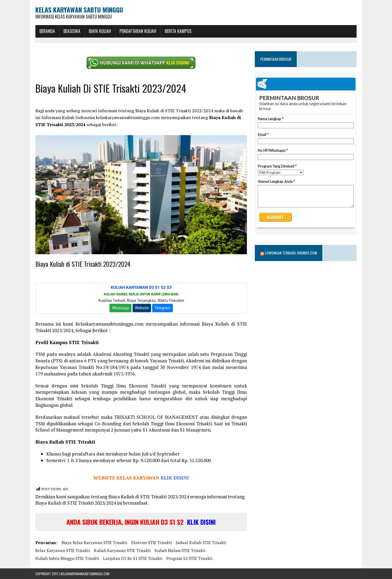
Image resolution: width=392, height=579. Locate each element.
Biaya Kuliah (100, 31)
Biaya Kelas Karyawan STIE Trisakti (94, 542)
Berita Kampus (178, 31)
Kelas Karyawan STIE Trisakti (63, 550)
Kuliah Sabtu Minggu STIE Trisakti (67, 558)
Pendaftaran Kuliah (138, 31)
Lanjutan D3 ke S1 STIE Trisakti (133, 558)
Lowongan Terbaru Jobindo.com (291, 253)
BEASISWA (72, 31)
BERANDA (47, 31)
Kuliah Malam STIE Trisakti (180, 550)
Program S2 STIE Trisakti (189, 558)
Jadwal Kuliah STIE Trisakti (201, 542)
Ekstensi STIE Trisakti (151, 542)
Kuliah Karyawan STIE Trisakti (122, 550)
